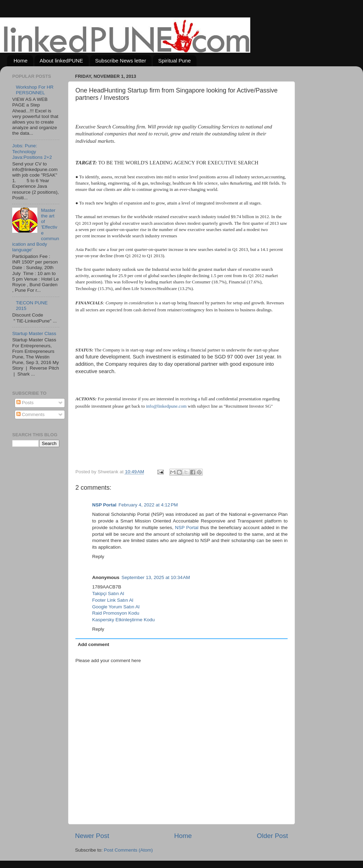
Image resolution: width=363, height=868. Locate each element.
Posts (25, 403)
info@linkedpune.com (166, 406)
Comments (31, 414)
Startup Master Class (34, 333)
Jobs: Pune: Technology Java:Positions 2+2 (32, 151)
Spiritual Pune (174, 61)
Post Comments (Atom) (128, 850)
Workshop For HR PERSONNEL (35, 90)
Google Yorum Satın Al (116, 607)
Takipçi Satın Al (108, 593)
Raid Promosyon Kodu (116, 613)
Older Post (272, 836)
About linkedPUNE (61, 61)
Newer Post (92, 836)
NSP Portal (104, 505)
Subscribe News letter (121, 61)
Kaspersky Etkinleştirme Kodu (123, 620)
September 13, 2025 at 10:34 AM (156, 577)
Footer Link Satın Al (113, 600)
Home (21, 61)
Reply (98, 557)
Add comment (94, 644)
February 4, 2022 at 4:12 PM (148, 505)
